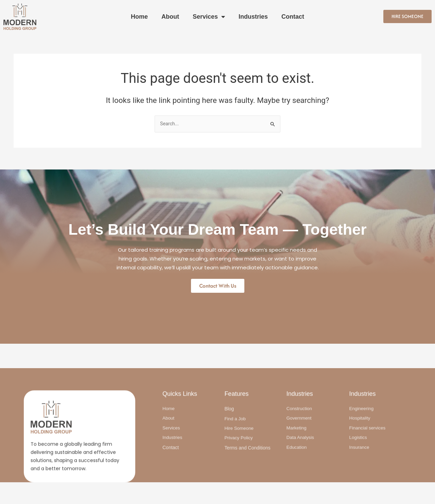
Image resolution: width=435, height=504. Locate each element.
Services (209, 17)
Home (139, 17)
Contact (293, 17)
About (170, 17)
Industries (253, 17)
